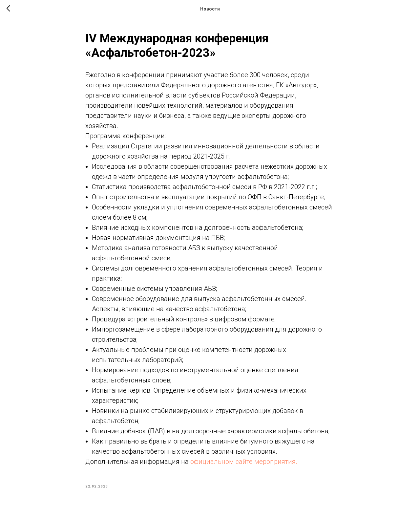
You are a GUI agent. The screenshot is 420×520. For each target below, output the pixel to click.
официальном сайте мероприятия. (244, 462)
